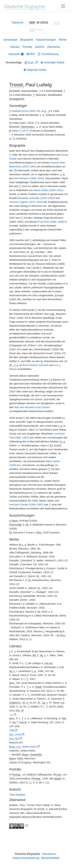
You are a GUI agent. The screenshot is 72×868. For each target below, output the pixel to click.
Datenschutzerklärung (26, 858)
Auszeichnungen (46, 40)
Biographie (27, 40)
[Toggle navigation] (63, 6)
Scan (30, 63)
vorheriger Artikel (52, 62)
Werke (63, 40)
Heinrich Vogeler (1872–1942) (26, 202)
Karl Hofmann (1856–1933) (29, 178)
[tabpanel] (36, 434)
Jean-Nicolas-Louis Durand (34, 407)
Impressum (49, 854)
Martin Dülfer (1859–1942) (48, 190)
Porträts (27, 47)
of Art (15, 735)
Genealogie (10, 40)
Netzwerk (16, 54)
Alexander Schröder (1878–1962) (36, 198)
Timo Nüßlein (17, 795)
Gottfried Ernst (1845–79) (26, 111)
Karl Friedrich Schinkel (36, 365)
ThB (12, 730)
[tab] (39, 23)
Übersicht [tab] (18, 23)
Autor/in (40, 47)
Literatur (15, 47)
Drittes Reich (23, 747)
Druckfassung (48, 54)
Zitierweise (54, 47)
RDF (31, 54)
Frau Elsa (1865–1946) (51, 222)
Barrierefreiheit (50, 858)
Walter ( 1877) (20, 131)
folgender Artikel (35, 70)
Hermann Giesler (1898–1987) (26, 505)
